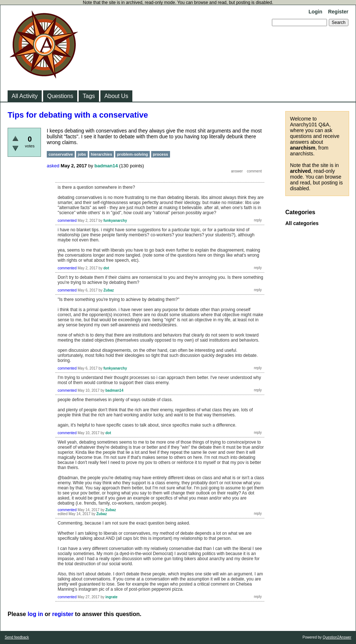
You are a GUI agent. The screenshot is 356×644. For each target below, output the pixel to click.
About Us (116, 96)
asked (53, 166)
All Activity (25, 96)
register (63, 614)
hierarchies (102, 154)
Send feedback (17, 637)
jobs (82, 154)
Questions (60, 96)
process (161, 154)
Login (315, 12)
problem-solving (133, 154)
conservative (61, 154)
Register (338, 12)
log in (35, 614)
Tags (89, 96)
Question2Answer (337, 637)
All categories (302, 223)
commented (67, 221)
